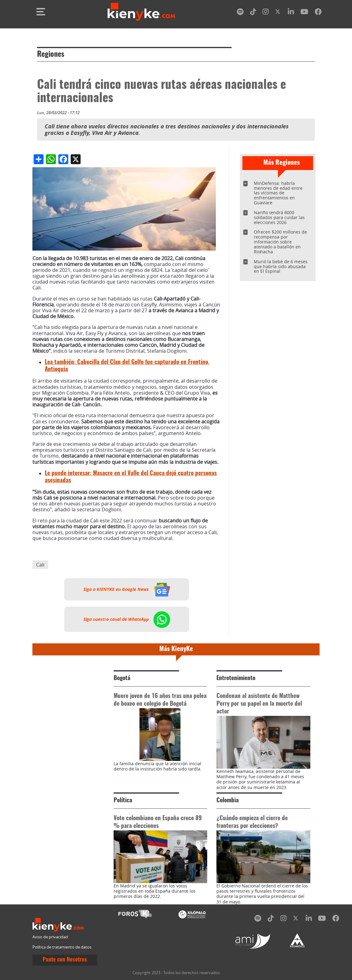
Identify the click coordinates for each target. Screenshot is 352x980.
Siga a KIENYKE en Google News (127, 589)
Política (123, 801)
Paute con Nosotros (65, 960)
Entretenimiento (236, 678)
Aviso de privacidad (50, 937)
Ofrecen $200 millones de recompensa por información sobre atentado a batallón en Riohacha (280, 242)
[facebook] (318, 13)
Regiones (51, 55)
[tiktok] (253, 13)
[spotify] (240, 13)
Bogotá (122, 678)
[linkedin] (291, 13)
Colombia (228, 801)
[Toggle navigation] (41, 12)
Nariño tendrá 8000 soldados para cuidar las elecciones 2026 (279, 217)
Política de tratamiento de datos (62, 947)
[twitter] (278, 13)
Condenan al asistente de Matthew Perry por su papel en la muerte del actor (259, 704)
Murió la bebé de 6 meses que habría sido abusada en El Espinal (281, 266)
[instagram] (266, 13)
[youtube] (304, 13)
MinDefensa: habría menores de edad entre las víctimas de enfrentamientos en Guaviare (278, 193)
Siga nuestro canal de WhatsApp (127, 619)
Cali (40, 565)
